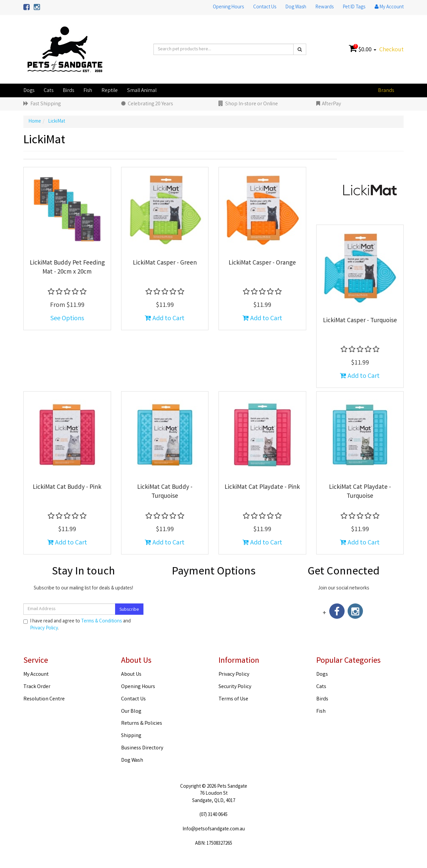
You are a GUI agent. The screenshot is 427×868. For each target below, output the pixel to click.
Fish (88, 91)
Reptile (110, 91)
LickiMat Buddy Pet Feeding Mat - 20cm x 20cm (67, 268)
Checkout (391, 50)
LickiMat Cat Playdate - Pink (262, 487)
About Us (131, 675)
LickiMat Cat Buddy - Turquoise (165, 492)
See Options (67, 319)
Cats (49, 91)
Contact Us (265, 7)
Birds (68, 91)
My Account (36, 675)
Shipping (131, 736)
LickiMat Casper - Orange (262, 263)
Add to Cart (165, 319)
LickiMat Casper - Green (165, 263)
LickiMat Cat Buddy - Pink (67, 487)
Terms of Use (233, 699)
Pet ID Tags (354, 7)
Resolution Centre (44, 699)
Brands (386, 91)
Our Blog (131, 712)
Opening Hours (228, 7)
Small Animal (142, 91)
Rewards (325, 7)
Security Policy (235, 687)
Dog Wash (296, 7)
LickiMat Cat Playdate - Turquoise (360, 492)
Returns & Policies (142, 724)
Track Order (37, 687)
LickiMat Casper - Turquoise (360, 321)
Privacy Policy (44, 628)
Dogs (29, 91)
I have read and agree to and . (77, 625)
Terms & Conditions (102, 621)
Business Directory (142, 748)
